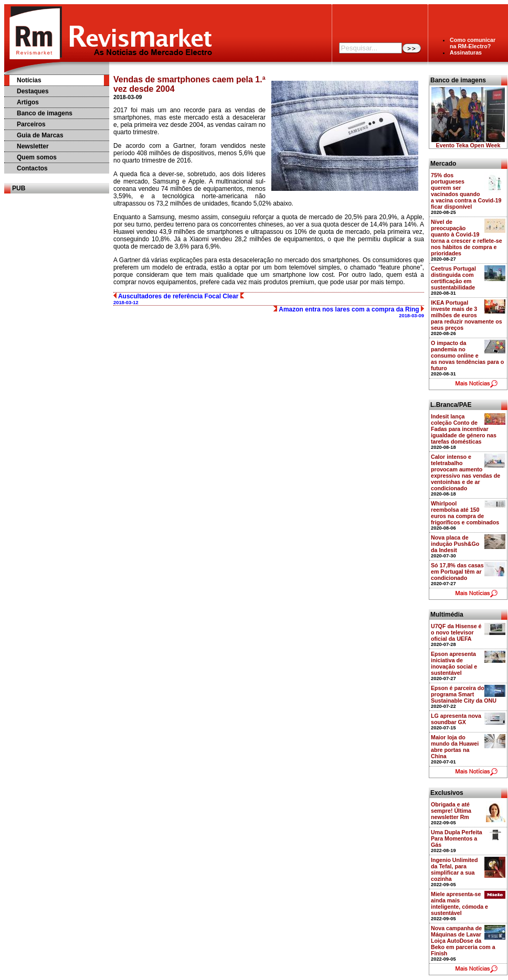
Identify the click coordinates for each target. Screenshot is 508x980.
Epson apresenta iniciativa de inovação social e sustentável (454, 663)
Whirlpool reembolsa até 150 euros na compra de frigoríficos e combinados (465, 513)
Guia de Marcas (40, 135)
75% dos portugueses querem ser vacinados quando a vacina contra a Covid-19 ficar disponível (466, 191)
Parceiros (31, 124)
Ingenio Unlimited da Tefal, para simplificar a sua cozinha (454, 869)
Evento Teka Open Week (468, 145)
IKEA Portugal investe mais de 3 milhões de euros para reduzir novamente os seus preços (467, 315)
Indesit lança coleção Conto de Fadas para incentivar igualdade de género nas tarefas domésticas (464, 429)
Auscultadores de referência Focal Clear (179, 299)
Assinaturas (466, 52)
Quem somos (37, 157)
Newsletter (33, 146)
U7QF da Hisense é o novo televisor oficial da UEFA (456, 632)
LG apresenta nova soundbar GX (456, 719)
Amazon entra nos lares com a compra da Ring (349, 312)
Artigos (28, 102)
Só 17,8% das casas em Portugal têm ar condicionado (457, 572)
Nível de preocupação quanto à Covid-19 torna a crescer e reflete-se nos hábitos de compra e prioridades (467, 238)
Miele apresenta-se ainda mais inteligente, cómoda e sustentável (459, 903)
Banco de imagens (45, 113)
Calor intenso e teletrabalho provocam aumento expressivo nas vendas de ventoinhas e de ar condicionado (465, 472)
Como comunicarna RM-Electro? (473, 43)
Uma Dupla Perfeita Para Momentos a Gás (457, 838)
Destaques (33, 91)
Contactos (32, 168)
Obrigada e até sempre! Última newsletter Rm (451, 811)
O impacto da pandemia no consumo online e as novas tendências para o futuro (467, 356)
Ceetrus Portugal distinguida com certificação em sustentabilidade (453, 278)
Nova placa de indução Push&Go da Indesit (455, 544)
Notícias (29, 80)
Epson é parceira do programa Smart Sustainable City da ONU (464, 694)
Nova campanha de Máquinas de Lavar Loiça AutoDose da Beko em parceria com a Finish (463, 941)
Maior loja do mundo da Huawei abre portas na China (455, 747)
